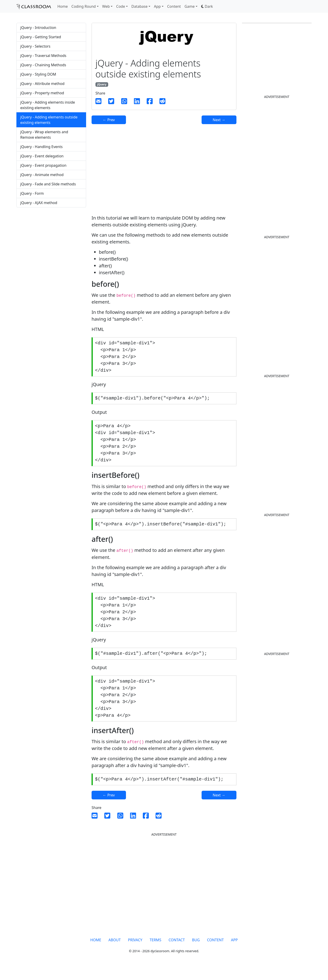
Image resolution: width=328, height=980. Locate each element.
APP (234, 952)
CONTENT (215, 952)
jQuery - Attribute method (42, 84)
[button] (207, 6)
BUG (196, 952)
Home (63, 6)
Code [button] (121, 6)
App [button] (157, 6)
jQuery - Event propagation (43, 165)
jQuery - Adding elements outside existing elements (49, 120)
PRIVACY (135, 952)
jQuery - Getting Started (41, 37)
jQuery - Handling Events (41, 147)
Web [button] (106, 6)
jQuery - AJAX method (39, 203)
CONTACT (177, 952)
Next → (219, 120)
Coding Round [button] (84, 6)
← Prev (109, 120)
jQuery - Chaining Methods (43, 65)
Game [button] (190, 6)
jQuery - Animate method (42, 175)
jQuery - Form (32, 193)
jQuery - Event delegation (42, 156)
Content (174, 6)
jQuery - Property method (42, 93)
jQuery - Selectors (35, 46)
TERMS (155, 952)
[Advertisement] (51, 247)
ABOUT (115, 952)
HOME (96, 952)
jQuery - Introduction (38, 28)
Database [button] (140, 6)
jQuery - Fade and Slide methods (48, 184)
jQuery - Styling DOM (38, 74)
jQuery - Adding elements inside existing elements (48, 105)
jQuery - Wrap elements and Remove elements (44, 135)
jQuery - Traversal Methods (43, 56)
